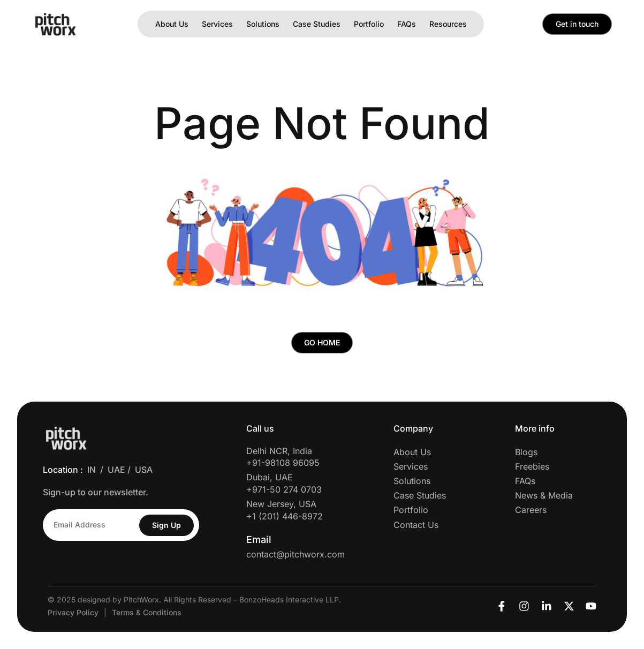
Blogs (526, 452)
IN (92, 470)
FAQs (407, 24)
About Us (172, 24)
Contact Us (416, 525)
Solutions (263, 24)
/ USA (142, 470)
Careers (531, 510)
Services (217, 24)
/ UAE (114, 470)
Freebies (532, 466)
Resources (448, 24)
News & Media (544, 496)
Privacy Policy (73, 613)
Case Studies (317, 24)
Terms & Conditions (147, 613)
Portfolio (369, 24)
